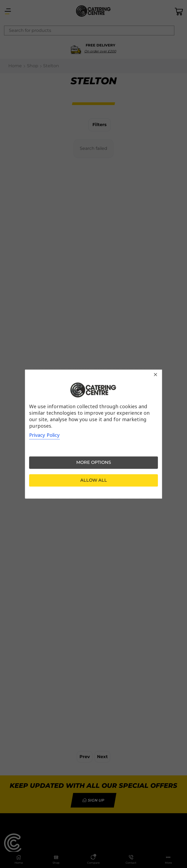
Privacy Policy (44, 435)
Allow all (94, 480)
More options (94, 462)
